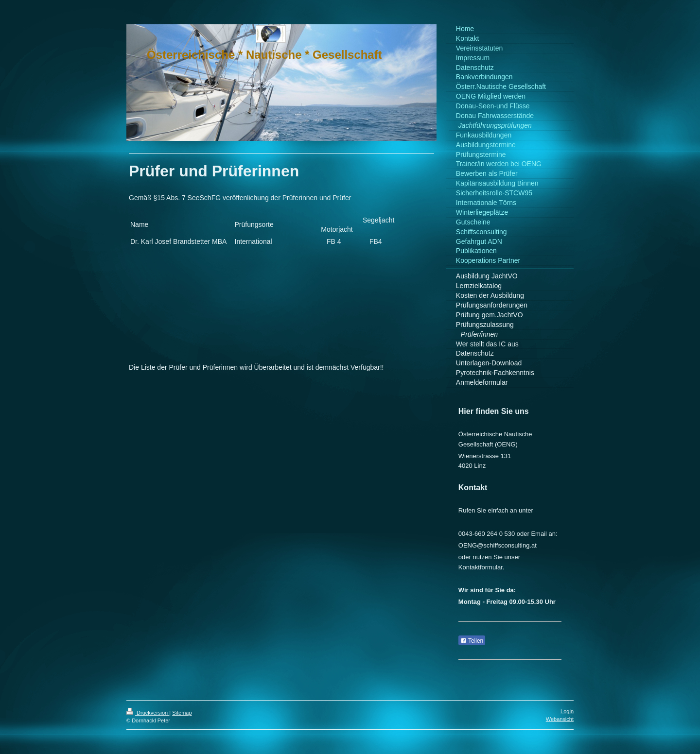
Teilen (472, 641)
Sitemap (182, 713)
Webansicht (560, 719)
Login (567, 711)
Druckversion (148, 713)
